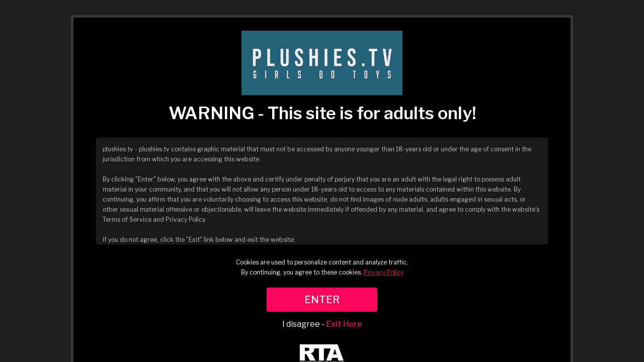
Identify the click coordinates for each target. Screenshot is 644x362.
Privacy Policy (384, 272)
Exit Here (344, 324)
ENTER (322, 300)
